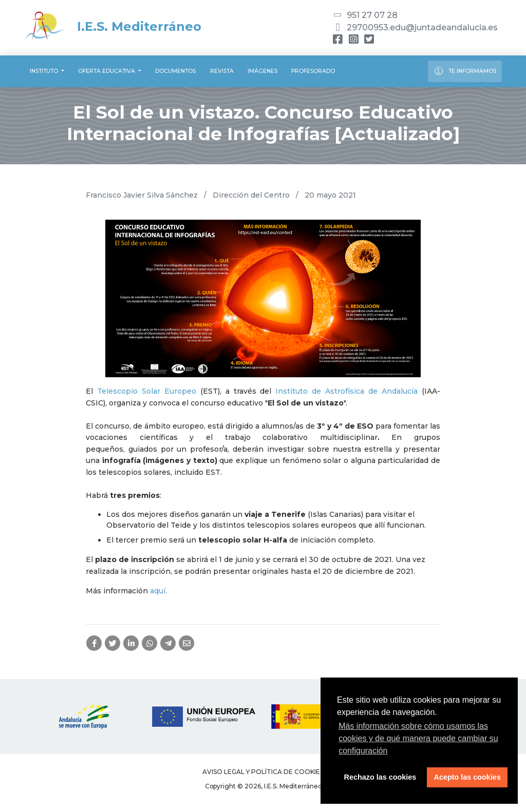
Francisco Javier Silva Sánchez (142, 195)
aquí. (158, 591)
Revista (222, 71)
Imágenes (262, 71)
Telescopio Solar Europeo (147, 391)
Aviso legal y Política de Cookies (263, 772)
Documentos (175, 71)
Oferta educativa (107, 71)
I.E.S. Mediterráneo (113, 26)
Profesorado (313, 71)
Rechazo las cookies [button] (380, 777)
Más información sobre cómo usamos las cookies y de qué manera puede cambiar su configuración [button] (418, 738)
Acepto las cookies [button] (467, 777)
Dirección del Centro (251, 195)
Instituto (45, 71)
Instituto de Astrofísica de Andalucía (346, 391)
